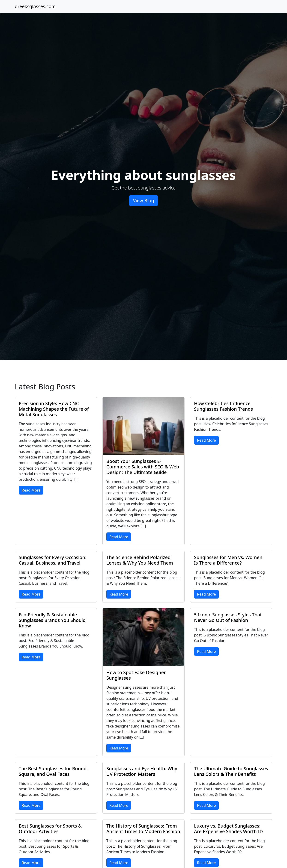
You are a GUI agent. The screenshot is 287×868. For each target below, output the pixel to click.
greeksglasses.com (35, 6)
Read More (31, 490)
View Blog (143, 200)
